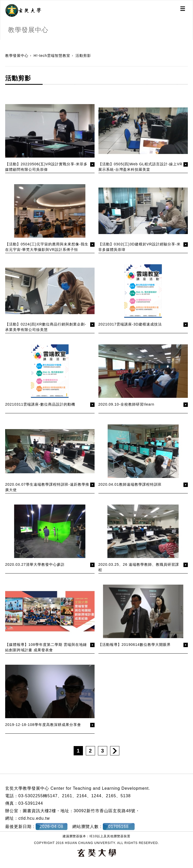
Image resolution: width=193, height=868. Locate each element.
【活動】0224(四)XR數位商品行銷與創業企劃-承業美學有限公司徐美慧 (46, 327)
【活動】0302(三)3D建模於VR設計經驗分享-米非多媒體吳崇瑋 (140, 247)
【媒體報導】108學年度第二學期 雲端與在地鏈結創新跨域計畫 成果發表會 (46, 647)
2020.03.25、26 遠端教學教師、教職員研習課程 (139, 567)
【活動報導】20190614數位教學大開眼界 (135, 645)
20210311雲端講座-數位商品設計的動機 (40, 404)
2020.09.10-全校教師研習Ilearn (126, 404)
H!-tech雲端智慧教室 (52, 56)
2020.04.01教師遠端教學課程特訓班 (130, 484)
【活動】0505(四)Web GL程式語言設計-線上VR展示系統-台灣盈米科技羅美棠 (141, 167)
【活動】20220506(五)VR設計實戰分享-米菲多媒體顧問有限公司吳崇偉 (46, 167)
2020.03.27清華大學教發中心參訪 (35, 564)
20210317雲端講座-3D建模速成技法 (130, 324)
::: (2, 42)
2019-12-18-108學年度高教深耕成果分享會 (43, 725)
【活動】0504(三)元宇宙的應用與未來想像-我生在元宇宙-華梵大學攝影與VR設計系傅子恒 (47, 247)
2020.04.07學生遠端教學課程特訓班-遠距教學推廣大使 (47, 487)
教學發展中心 (17, 56)
